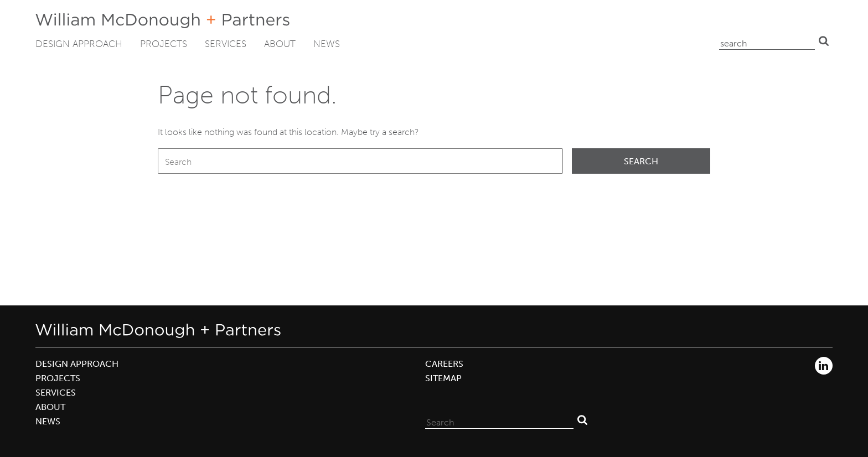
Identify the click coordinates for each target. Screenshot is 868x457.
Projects (164, 44)
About (280, 44)
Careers (444, 364)
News (327, 44)
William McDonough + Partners (162, 21)
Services (226, 44)
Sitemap (443, 378)
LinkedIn (824, 366)
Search (824, 41)
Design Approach (79, 44)
